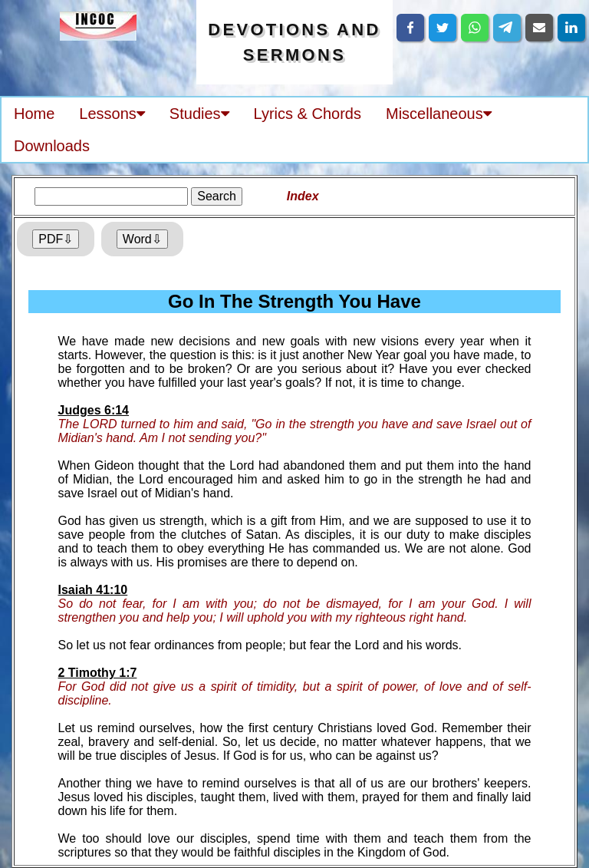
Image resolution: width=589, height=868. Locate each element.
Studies (199, 114)
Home (34, 114)
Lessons (112, 114)
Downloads (52, 146)
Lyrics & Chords (308, 114)
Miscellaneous (439, 114)
